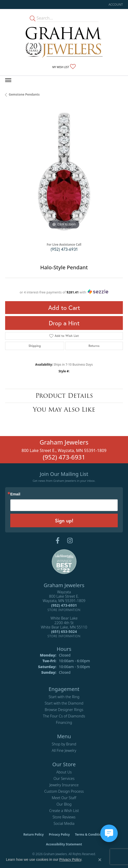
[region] (64, 172)
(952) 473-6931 (64, 249)
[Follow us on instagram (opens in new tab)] (70, 541)
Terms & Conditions (90, 834)
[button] (115, 4)
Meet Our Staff (64, 798)
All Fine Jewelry (64, 750)
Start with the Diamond (64, 703)
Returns (94, 346)
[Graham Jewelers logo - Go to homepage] (64, 42)
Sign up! (64, 520)
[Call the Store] (64, 605)
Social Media (64, 823)
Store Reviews (64, 817)
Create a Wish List (64, 811)
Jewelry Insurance (64, 785)
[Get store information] (64, 610)
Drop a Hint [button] (64, 323)
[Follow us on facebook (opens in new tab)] (58, 541)
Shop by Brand (64, 744)
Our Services (64, 778)
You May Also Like (64, 409)
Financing (64, 722)
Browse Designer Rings (64, 710)
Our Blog (64, 804)
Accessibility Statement (64, 844)
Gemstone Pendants (24, 94)
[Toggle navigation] (8, 80)
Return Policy (34, 834)
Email (15, 494)
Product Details (64, 396)
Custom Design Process (64, 791)
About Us (64, 772)
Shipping (35, 346)
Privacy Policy (59, 834)
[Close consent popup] (100, 860)
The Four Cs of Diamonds (64, 716)
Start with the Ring (64, 697)
